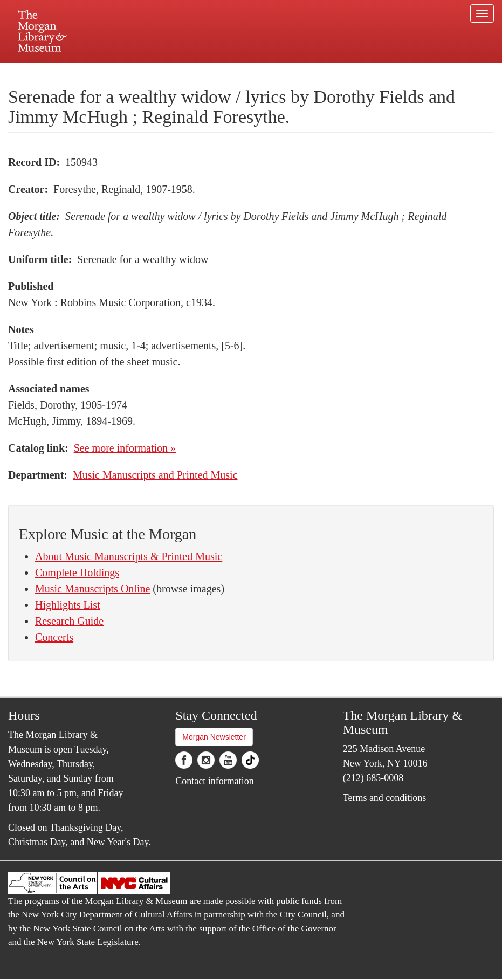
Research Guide (69, 621)
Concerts (54, 637)
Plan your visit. (123, 72)
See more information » (125, 448)
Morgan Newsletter (214, 737)
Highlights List (68, 605)
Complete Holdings (77, 572)
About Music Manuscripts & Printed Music (129, 556)
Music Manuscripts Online (92, 589)
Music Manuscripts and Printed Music (155, 475)
